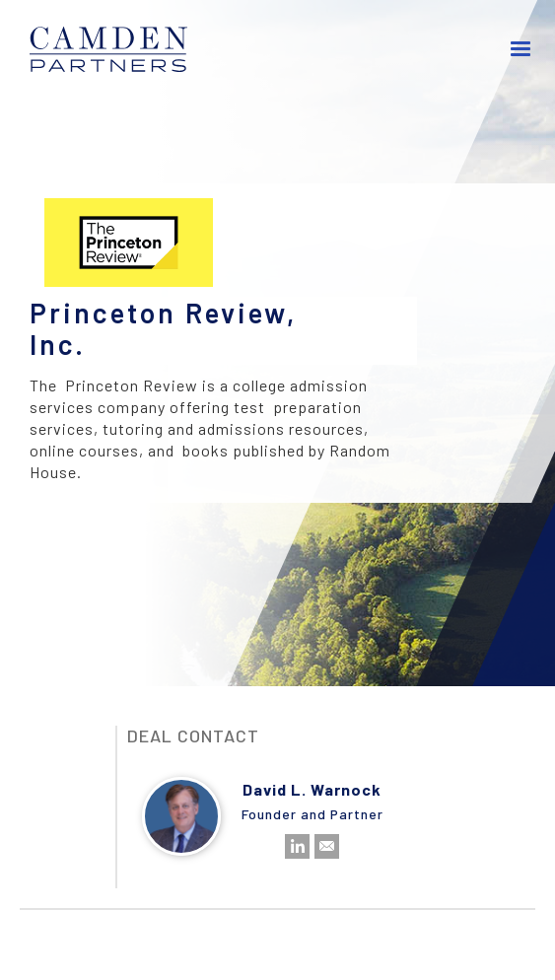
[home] (108, 49)
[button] (521, 49)
